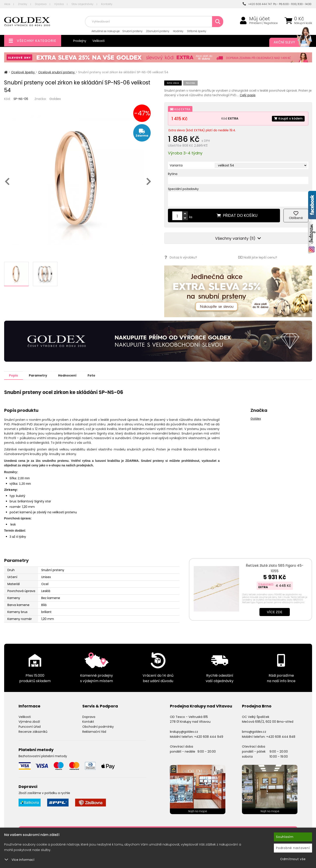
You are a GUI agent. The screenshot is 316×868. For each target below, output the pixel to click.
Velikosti (98, 41)
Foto (97, 375)
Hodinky (178, 31)
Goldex (55, 99)
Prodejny (80, 41)
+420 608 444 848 (281, 736)
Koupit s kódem (288, 118)
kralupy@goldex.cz (184, 731)
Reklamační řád (94, 731)
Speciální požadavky (183, 189)
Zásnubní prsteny (158, 31)
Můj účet (260, 19)
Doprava (41, 4)
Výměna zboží (29, 721)
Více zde (275, 612)
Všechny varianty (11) (238, 238)
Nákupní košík (303, 23)
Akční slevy (288, 42)
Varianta (176, 165)
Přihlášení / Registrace (263, 23)
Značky (23, 4)
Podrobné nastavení (293, 848)
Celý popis (248, 95)
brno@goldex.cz (254, 731)
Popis (14, 375)
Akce (7, 4)
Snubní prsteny (132, 31)
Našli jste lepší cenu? (257, 257)
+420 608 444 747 (257, 4)
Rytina (173, 174)
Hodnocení (71, 375)
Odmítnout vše (293, 859)
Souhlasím (285, 837)
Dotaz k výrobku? (180, 257)
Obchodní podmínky (98, 726)
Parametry (40, 375)
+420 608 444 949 (209, 736)
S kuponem (266, 584)
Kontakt (88, 721)
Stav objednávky (82, 4)
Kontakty (107, 4)
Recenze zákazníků (33, 731)
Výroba (59, 4)
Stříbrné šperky (197, 31)
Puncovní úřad (30, 726)
